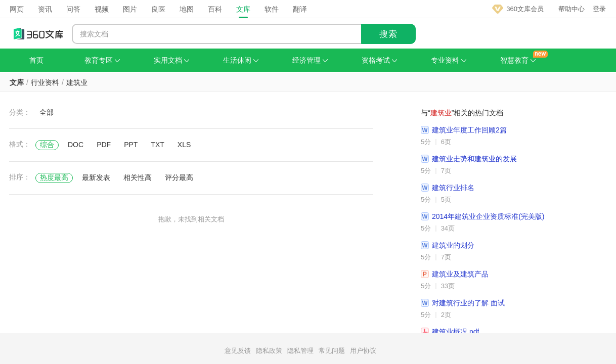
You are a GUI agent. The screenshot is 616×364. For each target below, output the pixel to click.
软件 (272, 9)
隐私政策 (269, 351)
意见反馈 (238, 351)
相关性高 (138, 177)
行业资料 (45, 82)
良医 (158, 9)
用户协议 (363, 351)
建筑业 (77, 82)
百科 (215, 9)
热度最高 (54, 177)
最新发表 (96, 177)
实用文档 (171, 60)
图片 (130, 9)
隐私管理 (300, 351)
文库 (243, 9)
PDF (104, 145)
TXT (157, 145)
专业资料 (449, 60)
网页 (17, 9)
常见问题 (332, 351)
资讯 (45, 9)
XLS (184, 145)
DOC (76, 145)
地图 (187, 9)
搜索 (388, 34)
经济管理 (310, 60)
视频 (102, 9)
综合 (47, 145)
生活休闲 (241, 60)
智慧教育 (518, 60)
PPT (131, 145)
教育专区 (102, 60)
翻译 (300, 9)
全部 (47, 112)
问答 (73, 9)
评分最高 (179, 177)
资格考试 (379, 60)
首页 (36, 60)
